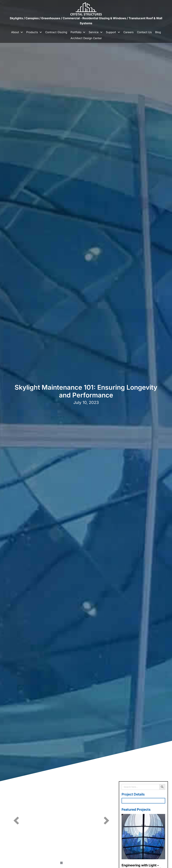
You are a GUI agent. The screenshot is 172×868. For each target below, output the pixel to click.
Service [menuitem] (94, 32)
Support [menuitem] (111, 32)
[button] (22, 32)
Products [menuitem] (32, 32)
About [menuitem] (15, 32)
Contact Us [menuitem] (144, 32)
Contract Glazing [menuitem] (56, 32)
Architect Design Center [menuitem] (86, 38)
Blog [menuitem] (158, 32)
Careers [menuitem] (128, 32)
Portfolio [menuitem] (76, 32)
